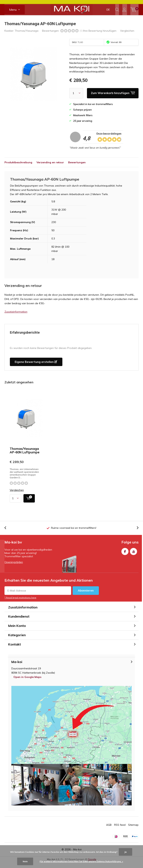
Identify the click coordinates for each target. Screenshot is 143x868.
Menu (13, 17)
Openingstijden (14, 568)
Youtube (134, 556)
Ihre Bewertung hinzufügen (100, 36)
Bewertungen (77, 168)
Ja (125, 852)
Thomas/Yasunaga (27, 36)
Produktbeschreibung (18, 168)
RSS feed (120, 830)
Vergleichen (127, 36)
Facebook (125, 556)
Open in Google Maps (27, 683)
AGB (109, 830)
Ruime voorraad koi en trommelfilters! (74, 533)
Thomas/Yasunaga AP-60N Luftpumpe (25, 456)
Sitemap (133, 830)
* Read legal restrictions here (20, 603)
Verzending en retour (50, 168)
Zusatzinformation (16, 317)
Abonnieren (86, 596)
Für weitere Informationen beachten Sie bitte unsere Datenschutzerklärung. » (81, 861)
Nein (25, 861)
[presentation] (7, 533)
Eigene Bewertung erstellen (36, 367)
